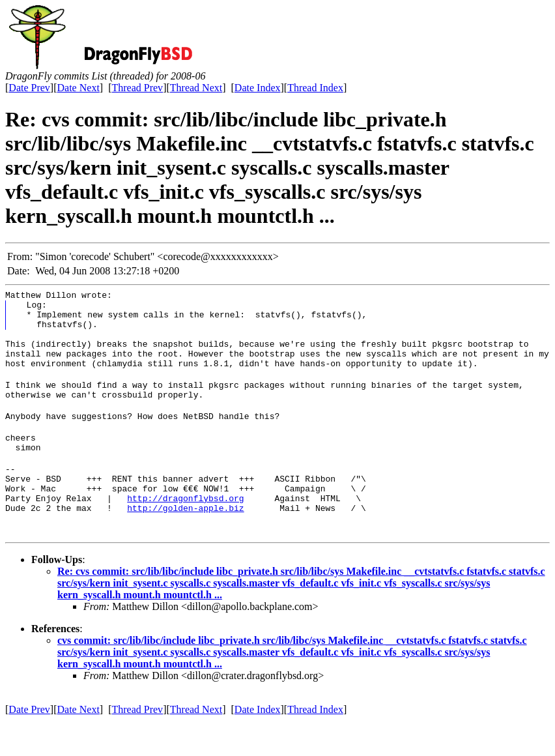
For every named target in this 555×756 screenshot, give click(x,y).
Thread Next (196, 88)
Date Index (258, 88)
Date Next (78, 88)
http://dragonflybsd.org (185, 531)
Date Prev (29, 88)
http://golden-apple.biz (185, 543)
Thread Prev (137, 88)
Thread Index (315, 88)
